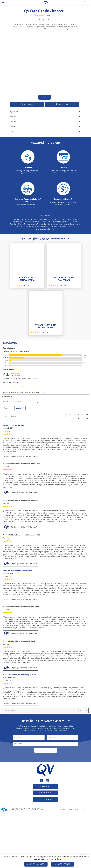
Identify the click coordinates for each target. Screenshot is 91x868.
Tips (45, 132)
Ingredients (45, 112)
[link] (16, 374)
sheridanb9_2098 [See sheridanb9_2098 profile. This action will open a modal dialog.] (10, 677)
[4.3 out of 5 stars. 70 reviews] (20, 285)
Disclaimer (83, 809)
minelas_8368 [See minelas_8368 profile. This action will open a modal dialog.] (8, 573)
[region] (45, 861)
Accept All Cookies (36, 864)
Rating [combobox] (8, 408)
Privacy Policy (62, 809)
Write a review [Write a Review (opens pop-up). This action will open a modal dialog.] (44, 19)
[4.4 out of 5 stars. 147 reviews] (39, 333)
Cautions (45, 127)
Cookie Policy (73, 809)
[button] (7, 387)
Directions (45, 122)
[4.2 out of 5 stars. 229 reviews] (58, 285)
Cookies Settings (63, 864)
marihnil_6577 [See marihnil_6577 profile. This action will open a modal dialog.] (8, 428)
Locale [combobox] (21, 408)
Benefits (45, 117)
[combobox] (79, 415)
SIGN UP (45, 750)
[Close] (89, 857)
